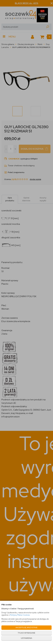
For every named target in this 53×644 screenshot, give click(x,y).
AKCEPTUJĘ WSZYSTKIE (26, 627)
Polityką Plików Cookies (20, 615)
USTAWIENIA (26, 638)
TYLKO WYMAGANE (27, 633)
